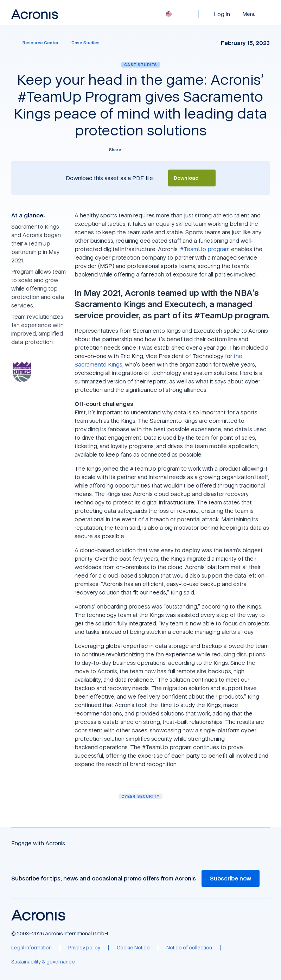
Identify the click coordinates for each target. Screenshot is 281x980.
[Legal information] (31, 948)
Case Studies (141, 65)
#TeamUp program (205, 249)
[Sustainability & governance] (43, 962)
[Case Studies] (85, 43)
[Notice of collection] (189, 948)
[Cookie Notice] (133, 948)
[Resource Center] (36, 43)
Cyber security (140, 796)
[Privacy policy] (84, 948)
